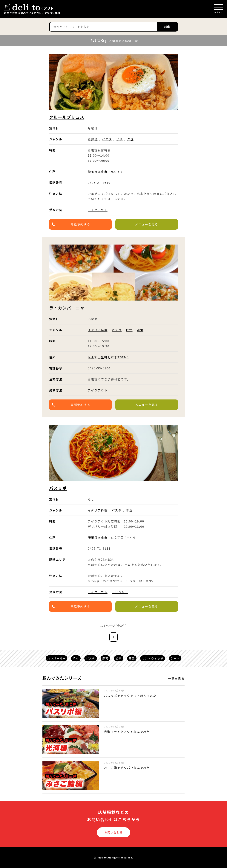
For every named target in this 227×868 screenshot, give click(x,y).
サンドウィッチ (153, 658)
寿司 (105, 658)
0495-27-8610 (99, 183)
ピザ (119, 139)
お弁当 (93, 139)
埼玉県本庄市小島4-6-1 (105, 172)
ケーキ (175, 658)
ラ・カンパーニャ (67, 308)
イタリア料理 (98, 330)
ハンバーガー (56, 658)
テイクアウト (98, 210)
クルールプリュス (67, 117)
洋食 (130, 139)
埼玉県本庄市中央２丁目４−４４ (112, 537)
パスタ (107, 139)
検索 (167, 27)
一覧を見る (176, 678)
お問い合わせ (113, 832)
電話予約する (80, 224)
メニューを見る (147, 224)
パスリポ (58, 488)
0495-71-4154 (99, 548)
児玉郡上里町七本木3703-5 (108, 357)
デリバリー (120, 592)
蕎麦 (132, 658)
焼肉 (76, 658)
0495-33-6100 (99, 368)
